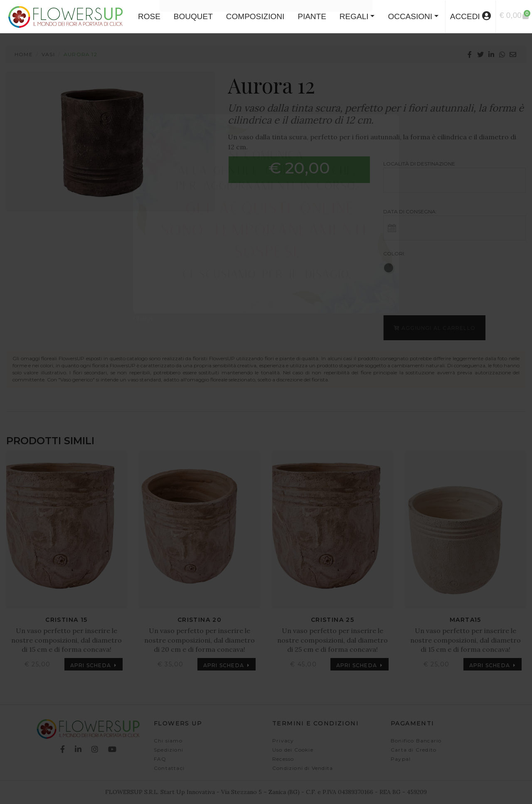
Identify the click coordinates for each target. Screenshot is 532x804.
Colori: (394, 254)
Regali (354, 16)
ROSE (149, 16)
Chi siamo (168, 741)
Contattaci (169, 768)
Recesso (283, 759)
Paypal (401, 759)
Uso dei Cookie (293, 750)
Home (24, 54)
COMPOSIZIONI (255, 16)
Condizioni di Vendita (303, 768)
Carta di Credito (414, 750)
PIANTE (312, 16)
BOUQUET (193, 16)
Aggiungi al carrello (434, 328)
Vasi (48, 54)
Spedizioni (169, 750)
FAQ (160, 759)
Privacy (283, 741)
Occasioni (410, 16)
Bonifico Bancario (416, 741)
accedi (470, 16)
